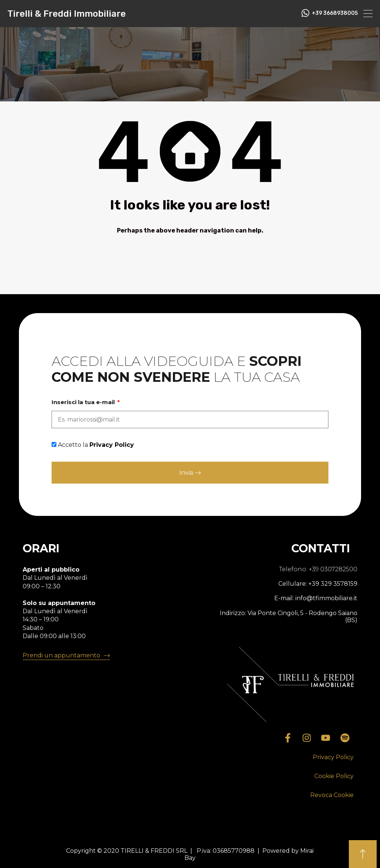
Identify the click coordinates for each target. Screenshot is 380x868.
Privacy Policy (112, 445)
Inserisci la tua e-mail (84, 402)
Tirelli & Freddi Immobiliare (67, 14)
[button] (333, 758)
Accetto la (96, 445)
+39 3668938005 (335, 13)
